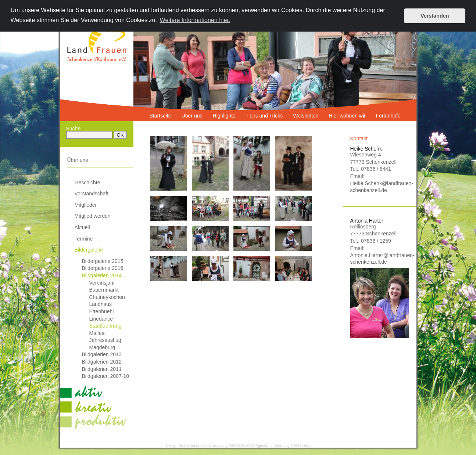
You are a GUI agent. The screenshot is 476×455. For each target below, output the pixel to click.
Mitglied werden (93, 216)
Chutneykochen (107, 297)
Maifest (98, 333)
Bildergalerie (89, 250)
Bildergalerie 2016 (103, 268)
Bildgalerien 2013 (102, 354)
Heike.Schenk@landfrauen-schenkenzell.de (380, 187)
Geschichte (87, 183)
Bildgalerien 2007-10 (105, 376)
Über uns (78, 160)
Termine (84, 239)
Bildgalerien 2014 (102, 275)
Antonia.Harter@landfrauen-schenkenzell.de (380, 259)
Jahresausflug (105, 340)
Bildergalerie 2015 (103, 261)
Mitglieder (86, 205)
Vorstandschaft (92, 194)
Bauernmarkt (104, 290)
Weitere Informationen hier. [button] (195, 20)
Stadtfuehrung (105, 326)
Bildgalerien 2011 (102, 369)
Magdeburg (102, 347)
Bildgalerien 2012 (102, 362)
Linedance (101, 319)
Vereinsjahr (102, 283)
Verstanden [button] (435, 16)
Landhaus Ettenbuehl (102, 308)
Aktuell (82, 227)
